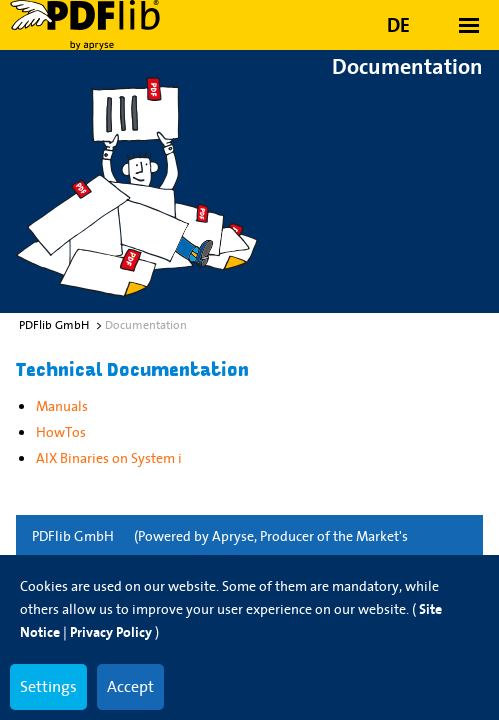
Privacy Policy (111, 632)
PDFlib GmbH (73, 536)
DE (398, 25)
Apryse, (234, 536)
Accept (130, 686)
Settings (48, 686)
